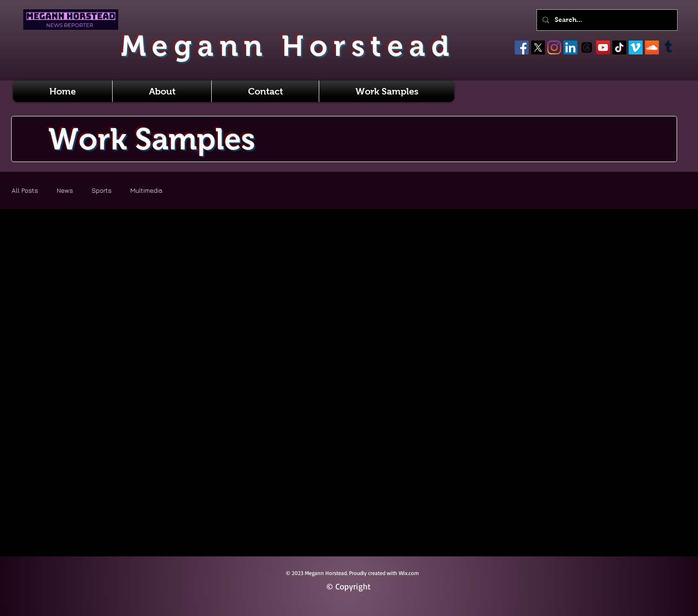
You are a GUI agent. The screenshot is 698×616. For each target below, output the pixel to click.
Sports (102, 190)
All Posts (25, 190)
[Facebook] (522, 47)
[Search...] (606, 20)
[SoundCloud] (652, 47)
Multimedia (146, 190)
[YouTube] (603, 47)
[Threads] (587, 47)
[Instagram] (554, 47)
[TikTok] (619, 47)
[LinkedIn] (570, 47)
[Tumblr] (668, 47)
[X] (538, 47)
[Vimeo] (636, 47)
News (65, 190)
